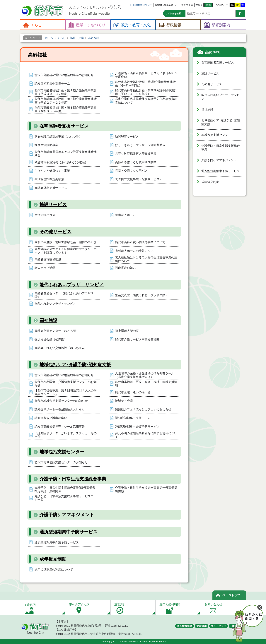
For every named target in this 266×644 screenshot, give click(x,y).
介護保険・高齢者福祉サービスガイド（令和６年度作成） (146, 75)
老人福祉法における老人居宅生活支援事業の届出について (146, 259)
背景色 (220, 5)
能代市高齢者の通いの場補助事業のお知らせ (64, 75)
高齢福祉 (213, 52)
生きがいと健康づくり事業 (52, 171)
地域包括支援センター (62, 452)
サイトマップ (219, 626)
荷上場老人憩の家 (127, 331)
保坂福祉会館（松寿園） (51, 339)
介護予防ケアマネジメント (67, 515)
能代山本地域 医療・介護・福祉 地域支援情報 (146, 384)
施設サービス (53, 204)
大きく (199, 5)
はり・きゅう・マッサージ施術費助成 (140, 145)
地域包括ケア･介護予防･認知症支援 (75, 365)
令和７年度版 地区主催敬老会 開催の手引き (66, 242)
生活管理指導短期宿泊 (49, 179)
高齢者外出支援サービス (51, 188)
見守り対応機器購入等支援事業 (136, 154)
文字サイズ (187, 5)
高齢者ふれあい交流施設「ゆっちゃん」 (61, 348)
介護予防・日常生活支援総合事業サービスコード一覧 (66, 498)
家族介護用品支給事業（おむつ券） (58, 137)
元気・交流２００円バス (131, 171)
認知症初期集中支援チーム (52, 84)
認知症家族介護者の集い (51, 418)
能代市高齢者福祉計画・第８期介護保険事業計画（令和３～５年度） (66, 109)
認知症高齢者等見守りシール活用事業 (60, 427)
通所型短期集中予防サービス (69, 532)
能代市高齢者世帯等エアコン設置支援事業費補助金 (66, 154)
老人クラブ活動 (45, 268)
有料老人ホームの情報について (136, 251)
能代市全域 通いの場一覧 (133, 392)
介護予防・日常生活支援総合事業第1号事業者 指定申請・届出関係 (66, 489)
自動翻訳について (143, 5)
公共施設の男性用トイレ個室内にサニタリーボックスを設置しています (66, 251)
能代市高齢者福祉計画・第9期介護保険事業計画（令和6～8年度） (145, 84)
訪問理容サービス (127, 137)
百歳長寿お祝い (125, 268)
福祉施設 (48, 320)
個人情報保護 (185, 626)
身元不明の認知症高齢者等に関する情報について (146, 435)
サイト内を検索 (173, 13)
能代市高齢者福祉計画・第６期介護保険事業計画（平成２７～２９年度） (66, 101)
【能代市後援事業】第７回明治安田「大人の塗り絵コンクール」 (66, 392)
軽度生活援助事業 (46, 145)
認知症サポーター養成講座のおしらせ (60, 409)
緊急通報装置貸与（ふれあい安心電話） (61, 162)
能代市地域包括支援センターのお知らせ (61, 401)
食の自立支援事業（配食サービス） (139, 179)
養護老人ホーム (125, 215)
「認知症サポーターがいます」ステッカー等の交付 (66, 435)
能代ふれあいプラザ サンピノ (72, 285)
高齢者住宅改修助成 (48, 259)
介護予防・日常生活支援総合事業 (73, 479)
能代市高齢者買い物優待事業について (140, 242)
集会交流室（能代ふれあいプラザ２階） (142, 295)
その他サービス (56, 232)
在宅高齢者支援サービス (64, 126)
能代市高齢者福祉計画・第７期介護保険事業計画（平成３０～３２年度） (66, 92)
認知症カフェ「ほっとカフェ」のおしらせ (143, 409)
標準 (209, 5)
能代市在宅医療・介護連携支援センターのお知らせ (66, 384)
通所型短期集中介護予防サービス (137, 427)
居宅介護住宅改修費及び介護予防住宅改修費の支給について (146, 101)
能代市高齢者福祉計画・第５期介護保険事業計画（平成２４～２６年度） (146, 92)
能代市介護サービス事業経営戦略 (137, 339)
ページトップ (231, 595)
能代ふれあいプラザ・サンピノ (55, 304)
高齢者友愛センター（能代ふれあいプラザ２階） (64, 295)
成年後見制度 (53, 559)
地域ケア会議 (124, 401)
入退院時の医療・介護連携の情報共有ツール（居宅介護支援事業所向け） (145, 375)
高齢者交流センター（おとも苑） (57, 331)
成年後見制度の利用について (54, 570)
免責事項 (202, 626)
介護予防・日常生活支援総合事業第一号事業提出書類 (146, 489)
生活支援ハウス (45, 215)
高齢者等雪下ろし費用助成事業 (136, 162)
